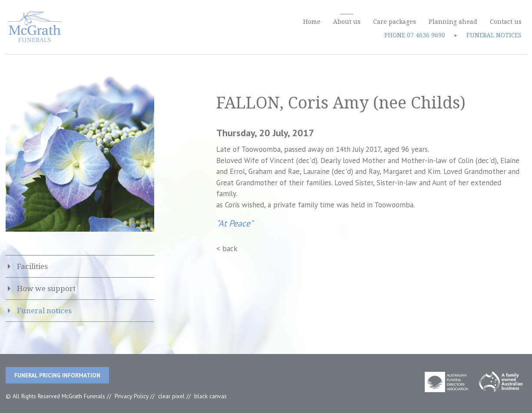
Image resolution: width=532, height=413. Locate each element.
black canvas (210, 396)
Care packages (395, 22)
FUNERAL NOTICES (494, 35)
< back (227, 249)
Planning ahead (453, 22)
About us (347, 22)
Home (312, 22)
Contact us (506, 22)
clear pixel (171, 396)
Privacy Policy (132, 396)
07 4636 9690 (426, 35)
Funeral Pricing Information (57, 375)
